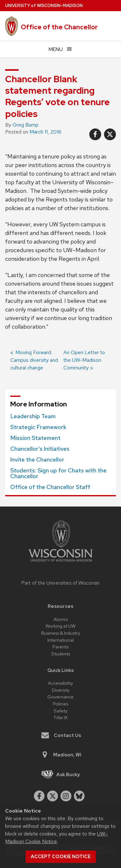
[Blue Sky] (79, 796)
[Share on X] (110, 134)
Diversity (61, 690)
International (60, 640)
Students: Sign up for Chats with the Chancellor (58, 473)
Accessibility (60, 683)
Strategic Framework (38, 427)
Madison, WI (61, 755)
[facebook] (39, 796)
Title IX (60, 717)
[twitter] (52, 796)
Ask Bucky (61, 774)
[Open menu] (60, 49)
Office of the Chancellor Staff (50, 487)
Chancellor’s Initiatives (40, 449)
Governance (60, 697)
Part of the (60, 583)
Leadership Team (33, 416)
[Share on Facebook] (95, 134)
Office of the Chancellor (59, 27)
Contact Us (61, 735)
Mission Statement (35, 438)
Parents (60, 647)
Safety (60, 711)
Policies (60, 704)
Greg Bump (25, 125)
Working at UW (60, 626)
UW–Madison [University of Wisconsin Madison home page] (44, 6)
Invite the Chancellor (37, 460)
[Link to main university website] (60, 563)
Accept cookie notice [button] (61, 857)
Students (61, 654)
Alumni (61, 619)
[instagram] (66, 796)
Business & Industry (61, 633)
